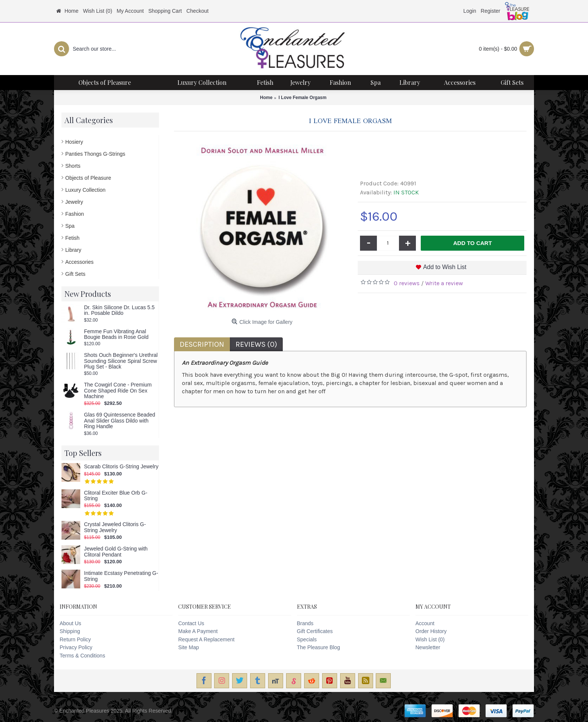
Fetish (72, 238)
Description (202, 344)
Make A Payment (198, 631)
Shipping (70, 631)
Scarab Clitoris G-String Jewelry (121, 467)
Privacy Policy (76, 647)
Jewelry (74, 202)
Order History (431, 631)
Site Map (188, 647)
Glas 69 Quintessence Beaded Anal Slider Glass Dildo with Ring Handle (120, 421)
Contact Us (191, 623)
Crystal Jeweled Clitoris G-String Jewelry (115, 527)
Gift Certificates (315, 631)
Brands (305, 623)
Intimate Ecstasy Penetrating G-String (121, 576)
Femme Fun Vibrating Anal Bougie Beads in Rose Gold (116, 334)
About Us (70, 623)
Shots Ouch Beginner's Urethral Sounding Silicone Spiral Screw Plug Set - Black (121, 361)
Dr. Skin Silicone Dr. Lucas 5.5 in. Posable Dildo (119, 310)
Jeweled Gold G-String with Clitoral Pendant (116, 552)
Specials (307, 639)
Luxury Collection (85, 190)
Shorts (73, 166)
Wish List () (430, 639)
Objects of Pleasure (88, 178)
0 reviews (407, 283)
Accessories (79, 262)
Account (425, 623)
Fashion (75, 214)
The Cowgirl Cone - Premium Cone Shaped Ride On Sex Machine (118, 391)
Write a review (444, 283)
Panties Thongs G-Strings (95, 154)
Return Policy (75, 639)
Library (73, 250)
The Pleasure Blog (319, 647)
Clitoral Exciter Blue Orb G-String (116, 496)
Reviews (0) (256, 344)
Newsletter (428, 647)
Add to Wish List (445, 267)
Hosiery (74, 142)
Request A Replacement (206, 639)
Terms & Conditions (82, 656)
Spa (70, 226)
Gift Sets (75, 274)
